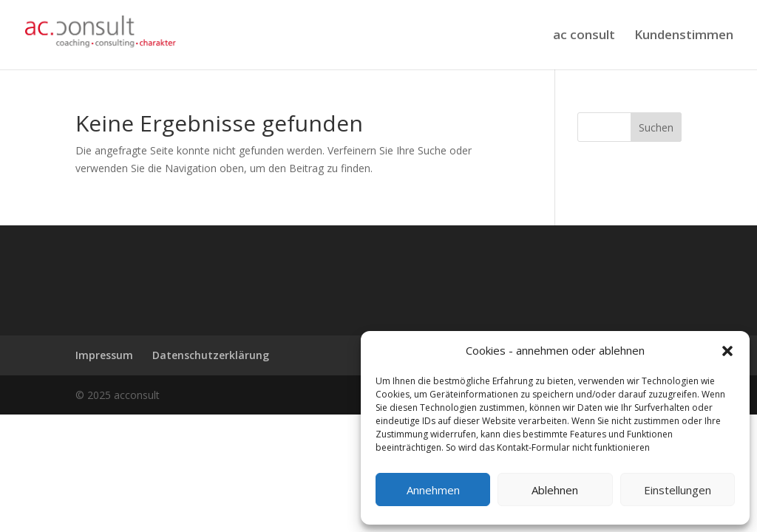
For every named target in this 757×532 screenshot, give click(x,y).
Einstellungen (678, 490)
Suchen (656, 127)
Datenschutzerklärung (211, 355)
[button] (727, 351)
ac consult (584, 36)
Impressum (104, 355)
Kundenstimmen (684, 36)
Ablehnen (555, 490)
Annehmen (433, 490)
